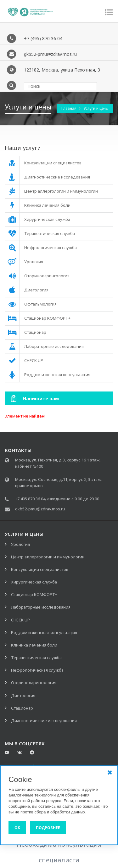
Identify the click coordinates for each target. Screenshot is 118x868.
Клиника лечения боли (34, 645)
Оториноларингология (34, 683)
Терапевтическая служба (36, 658)
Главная (69, 109)
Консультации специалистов (40, 570)
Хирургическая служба (34, 582)
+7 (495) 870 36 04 (43, 39)
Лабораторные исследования (41, 607)
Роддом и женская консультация (44, 633)
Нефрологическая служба (37, 670)
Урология (20, 545)
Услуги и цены (96, 109)
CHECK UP (20, 620)
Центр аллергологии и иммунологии (48, 557)
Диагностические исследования (44, 721)
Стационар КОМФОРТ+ (34, 595)
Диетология (23, 696)
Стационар (22, 708)
